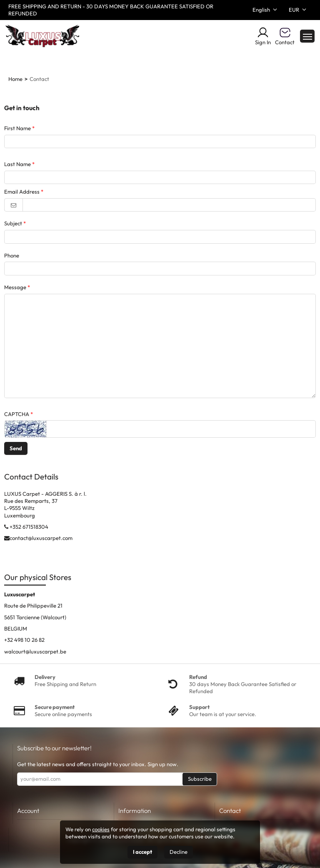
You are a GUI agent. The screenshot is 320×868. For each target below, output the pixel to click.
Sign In (263, 36)
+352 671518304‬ (29, 527)
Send (16, 448)
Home (15, 79)
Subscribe (200, 779)
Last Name (17, 164)
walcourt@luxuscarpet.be (35, 651)
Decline (179, 852)
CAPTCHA (17, 414)
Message (15, 287)
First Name (17, 128)
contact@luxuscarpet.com (41, 538)
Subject (13, 223)
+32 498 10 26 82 (24, 640)
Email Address (22, 192)
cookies (101, 829)
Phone (12, 255)
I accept (142, 852)
